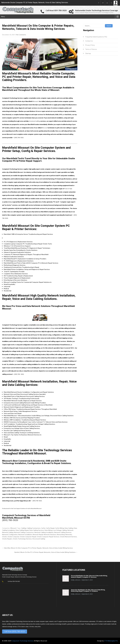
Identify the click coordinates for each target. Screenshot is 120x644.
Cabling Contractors (34, 528)
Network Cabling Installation (44, 532)
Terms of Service (91, 49)
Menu (3, 16)
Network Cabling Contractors (24, 532)
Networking (61, 534)
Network (70, 530)
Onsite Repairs (7, 539)
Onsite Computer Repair (28, 537)
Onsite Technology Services (22, 539)
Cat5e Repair (50, 528)
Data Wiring (49, 530)
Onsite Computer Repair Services (48, 537)
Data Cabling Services (37, 530)
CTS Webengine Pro (111, 641)
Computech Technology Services (23, 641)
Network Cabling (8, 532)
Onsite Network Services (68, 537)
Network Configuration (10, 534)
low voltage (51, 328)
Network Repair (38, 534)
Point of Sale (68, 189)
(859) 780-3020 (19, 138)
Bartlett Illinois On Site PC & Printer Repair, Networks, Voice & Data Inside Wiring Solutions (46, 552)
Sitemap (88, 53)
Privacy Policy (90, 45)
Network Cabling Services (63, 532)
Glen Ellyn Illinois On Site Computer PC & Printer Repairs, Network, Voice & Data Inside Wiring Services (38, 548)
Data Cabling (69, 528)
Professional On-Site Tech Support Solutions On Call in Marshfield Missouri (22, 509)
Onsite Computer (13, 537)
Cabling (24, 528)
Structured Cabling (39, 539)
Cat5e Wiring (60, 528)
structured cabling (34, 121)
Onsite (4, 537)
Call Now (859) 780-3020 (15, 631)
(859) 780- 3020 (19, 374)
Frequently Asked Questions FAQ (96, 37)
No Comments (21, 35)
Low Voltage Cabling (60, 530)
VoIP (15, 361)
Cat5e (4, 358)
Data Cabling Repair (22, 530)
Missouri (35, 101)
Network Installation (25, 534)
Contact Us (89, 41)
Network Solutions (50, 534)
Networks (69, 534)
